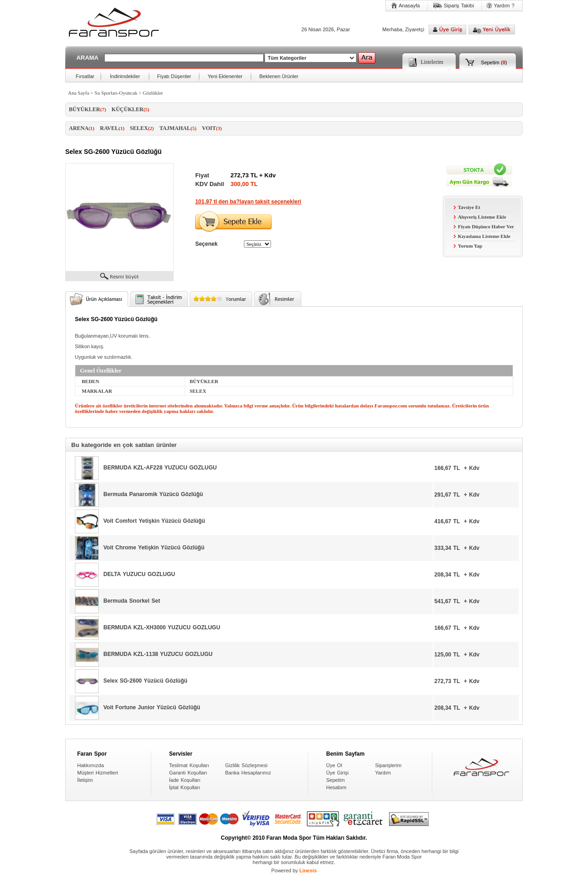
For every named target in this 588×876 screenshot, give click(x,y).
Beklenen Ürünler (279, 76)
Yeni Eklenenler (225, 76)
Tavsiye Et (467, 207)
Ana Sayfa (79, 93)
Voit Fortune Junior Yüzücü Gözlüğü (152, 707)
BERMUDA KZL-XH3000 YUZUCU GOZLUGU (162, 627)
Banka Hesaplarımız (248, 773)
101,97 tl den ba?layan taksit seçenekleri (248, 202)
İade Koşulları (185, 780)
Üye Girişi (337, 773)
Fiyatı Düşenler (174, 76)
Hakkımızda (90, 765)
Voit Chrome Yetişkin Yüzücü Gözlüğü (154, 548)
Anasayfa (409, 6)
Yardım (383, 773)
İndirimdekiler (125, 76)
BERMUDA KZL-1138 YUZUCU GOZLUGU (158, 654)
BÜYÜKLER (88, 109)
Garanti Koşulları (188, 773)
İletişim (85, 780)
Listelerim (432, 62)
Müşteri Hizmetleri (98, 773)
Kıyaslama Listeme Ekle (482, 236)
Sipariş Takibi (459, 6)
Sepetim (490, 62)
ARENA (82, 128)
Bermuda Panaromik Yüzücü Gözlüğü (153, 494)
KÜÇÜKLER (130, 109)
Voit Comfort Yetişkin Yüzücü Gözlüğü (154, 521)
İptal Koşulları (185, 787)
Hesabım (336, 787)
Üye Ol (334, 765)
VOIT (212, 128)
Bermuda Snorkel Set (132, 601)
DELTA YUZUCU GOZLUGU (139, 574)
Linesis (308, 870)
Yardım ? (504, 6)
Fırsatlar (85, 76)
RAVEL (112, 128)
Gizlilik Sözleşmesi (246, 765)
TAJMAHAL (178, 128)
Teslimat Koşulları (189, 765)
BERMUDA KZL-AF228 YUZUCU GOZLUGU (160, 468)
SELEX (142, 128)
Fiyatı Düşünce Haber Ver (484, 226)
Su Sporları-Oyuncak (116, 93)
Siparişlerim (388, 765)
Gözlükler (153, 93)
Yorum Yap (468, 246)
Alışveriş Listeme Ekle (480, 217)
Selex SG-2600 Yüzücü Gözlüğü (145, 681)
